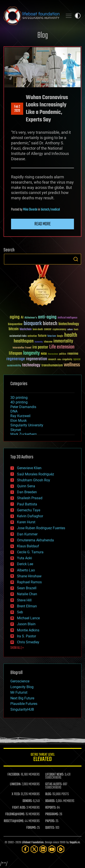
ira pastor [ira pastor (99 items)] (40, 347)
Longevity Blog (22, 687)
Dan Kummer (27, 534)
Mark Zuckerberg (24, 434)
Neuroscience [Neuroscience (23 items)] (53, 354)
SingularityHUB (22, 709)
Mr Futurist (19, 692)
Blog (43, 36)
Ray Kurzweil (20, 416)
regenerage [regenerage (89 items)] (16, 359)
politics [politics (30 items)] (63, 354)
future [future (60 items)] (42, 336)
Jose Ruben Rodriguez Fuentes (41, 528)
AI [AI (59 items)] (22, 318)
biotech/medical (50, 210)
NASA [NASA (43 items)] (44, 354)
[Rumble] (61, 849)
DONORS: (27, 801)
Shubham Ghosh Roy (34, 480)
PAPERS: (50, 821)
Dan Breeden (27, 492)
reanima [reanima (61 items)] (73, 354)
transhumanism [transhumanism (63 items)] (52, 365)
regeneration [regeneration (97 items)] (37, 359)
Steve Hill (24, 600)
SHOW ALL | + (17, 648)
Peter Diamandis (23, 407)
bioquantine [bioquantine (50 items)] (15, 324)
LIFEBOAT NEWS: (55, 775)
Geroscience (20, 681)
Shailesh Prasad (30, 498)
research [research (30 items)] (52, 360)
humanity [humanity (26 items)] (39, 342)
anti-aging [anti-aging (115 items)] (47, 317)
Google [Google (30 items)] (60, 336)
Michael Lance (28, 618)
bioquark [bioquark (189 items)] (33, 324)
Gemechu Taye (29, 510)
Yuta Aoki (25, 558)
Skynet (16, 430)
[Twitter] (34, 849)
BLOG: (48, 794)
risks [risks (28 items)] (59, 360)
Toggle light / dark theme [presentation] (78, 16)
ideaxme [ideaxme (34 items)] (48, 342)
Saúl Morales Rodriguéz (36, 474)
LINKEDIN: (15, 784)
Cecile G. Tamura (30, 552)
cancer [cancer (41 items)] (48, 330)
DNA (14, 411)
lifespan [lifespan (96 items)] (15, 353)
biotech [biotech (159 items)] (50, 324)
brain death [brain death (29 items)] (38, 330)
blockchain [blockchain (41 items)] (26, 330)
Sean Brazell (27, 588)
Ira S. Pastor (26, 636)
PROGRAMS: (52, 814)
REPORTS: (51, 808)
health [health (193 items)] (71, 335)
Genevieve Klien (29, 468)
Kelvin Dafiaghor (30, 516)
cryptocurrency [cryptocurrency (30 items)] (59, 330)
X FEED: (16, 794)
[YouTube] (52, 849)
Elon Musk (19, 421)
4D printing (19, 402)
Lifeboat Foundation (33, 843)
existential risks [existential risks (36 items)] (18, 336)
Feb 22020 (17, 109)
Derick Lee (25, 564)
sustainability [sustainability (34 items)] (14, 366)
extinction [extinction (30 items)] (32, 336)
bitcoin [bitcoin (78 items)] (14, 329)
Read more (43, 224)
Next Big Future (22, 698)
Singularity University (27, 425)
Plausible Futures (24, 704)
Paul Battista (27, 504)
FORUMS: (31, 828)
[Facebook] (25, 849)
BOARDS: (50, 801)
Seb (20, 612)
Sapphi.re (75, 843)
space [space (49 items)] (77, 359)
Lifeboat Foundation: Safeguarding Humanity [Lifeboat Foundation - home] (31, 16)
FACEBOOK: (14, 775)
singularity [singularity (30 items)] (67, 360)
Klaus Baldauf (28, 546)
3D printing (19, 398)
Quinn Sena (26, 486)
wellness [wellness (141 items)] (72, 365)
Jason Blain (26, 624)
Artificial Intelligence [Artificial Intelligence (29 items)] (67, 318)
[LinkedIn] (43, 849)
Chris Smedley (28, 642)
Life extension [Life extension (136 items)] (62, 347)
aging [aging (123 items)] (15, 317)
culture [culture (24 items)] (70, 330)
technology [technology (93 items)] (31, 365)
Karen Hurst (26, 522)
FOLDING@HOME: (15, 814)
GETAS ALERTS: (54, 784)
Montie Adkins (28, 630)
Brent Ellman (27, 606)
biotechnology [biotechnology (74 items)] (69, 324)
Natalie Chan (27, 594)
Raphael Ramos (29, 582)
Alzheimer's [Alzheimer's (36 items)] (31, 318)
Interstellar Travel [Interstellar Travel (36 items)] (22, 348)
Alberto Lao (26, 570)
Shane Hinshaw (29, 576)
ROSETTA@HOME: (14, 821)
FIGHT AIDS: (19, 808)
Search (76, 259)
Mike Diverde (30, 210)
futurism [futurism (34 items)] (52, 336)
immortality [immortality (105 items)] (63, 341)
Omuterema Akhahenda (35, 540)
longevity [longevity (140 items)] (31, 353)
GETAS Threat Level (42, 758)
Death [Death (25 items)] (76, 330)
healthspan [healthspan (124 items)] (24, 341)
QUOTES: (50, 828)
